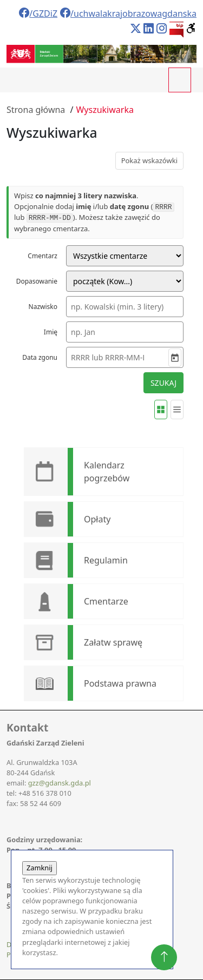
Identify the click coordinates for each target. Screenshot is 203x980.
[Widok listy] (177, 410)
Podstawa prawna (120, 683)
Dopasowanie (37, 281)
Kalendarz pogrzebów (107, 472)
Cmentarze (106, 601)
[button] (191, 28)
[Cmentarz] (125, 256)
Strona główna (36, 110)
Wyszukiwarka (104, 110)
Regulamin (106, 560)
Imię (51, 332)
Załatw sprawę (113, 642)
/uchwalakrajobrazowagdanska (128, 14)
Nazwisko (43, 307)
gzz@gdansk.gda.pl (60, 783)
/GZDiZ (38, 14)
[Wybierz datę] (175, 358)
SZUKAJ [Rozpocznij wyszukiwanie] (163, 383)
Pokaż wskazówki (149, 160)
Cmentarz (42, 256)
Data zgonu (40, 357)
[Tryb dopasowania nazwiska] (125, 281)
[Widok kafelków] (161, 410)
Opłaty (97, 519)
